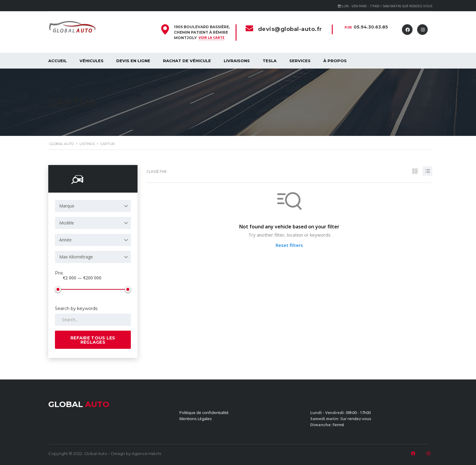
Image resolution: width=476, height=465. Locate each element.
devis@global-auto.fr (290, 29)
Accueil (58, 61)
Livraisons (237, 61)
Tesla (270, 61)
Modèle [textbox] (67, 223)
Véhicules (92, 61)
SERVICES (300, 61)
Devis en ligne (133, 61)
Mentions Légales (196, 419)
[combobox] (93, 206)
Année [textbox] (65, 240)
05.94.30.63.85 (371, 27)
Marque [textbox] (67, 206)
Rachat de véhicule (187, 61)
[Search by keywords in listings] (93, 320)
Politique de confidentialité (204, 413)
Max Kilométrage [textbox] (76, 257)
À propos (335, 61)
